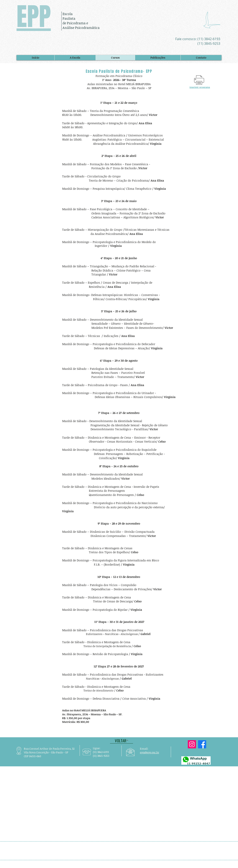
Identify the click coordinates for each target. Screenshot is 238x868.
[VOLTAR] (122, 740)
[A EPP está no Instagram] (192, 744)
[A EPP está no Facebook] (202, 744)
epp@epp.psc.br (150, 752)
